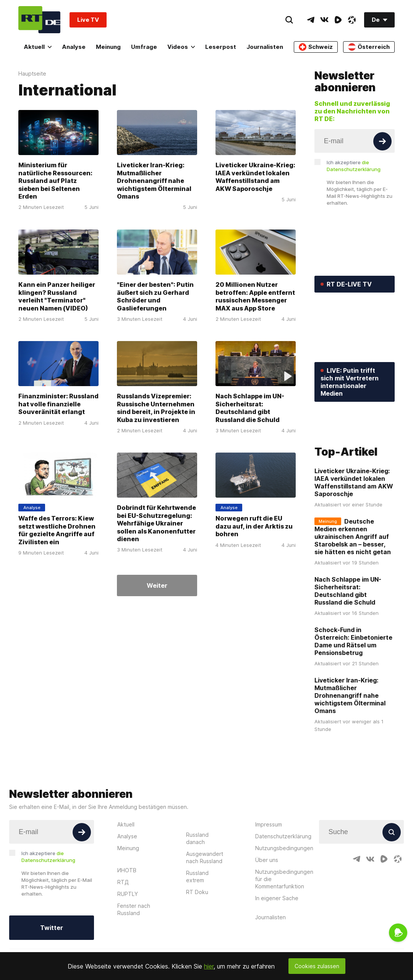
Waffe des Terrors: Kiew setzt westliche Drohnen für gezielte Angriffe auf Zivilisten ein (57, 530)
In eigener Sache (277, 934)
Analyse (74, 47)
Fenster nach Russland (134, 945)
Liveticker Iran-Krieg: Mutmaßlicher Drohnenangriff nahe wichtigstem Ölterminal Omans (154, 181)
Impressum (269, 860)
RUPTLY (128, 930)
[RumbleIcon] (338, 20)
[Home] (39, 20)
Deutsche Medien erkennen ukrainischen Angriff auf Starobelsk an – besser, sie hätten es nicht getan (353, 573)
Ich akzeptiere (354, 166)
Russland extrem (197, 912)
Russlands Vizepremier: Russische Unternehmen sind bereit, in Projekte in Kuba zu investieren (156, 408)
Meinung (108, 47)
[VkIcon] (324, 20)
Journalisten (265, 47)
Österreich (369, 47)
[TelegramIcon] (311, 20)
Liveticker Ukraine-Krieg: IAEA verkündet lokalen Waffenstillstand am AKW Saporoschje (255, 177)
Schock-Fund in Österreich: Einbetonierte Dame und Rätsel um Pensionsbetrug (353, 678)
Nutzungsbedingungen (284, 884)
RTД (123, 918)
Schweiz (316, 47)
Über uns (267, 896)
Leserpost (221, 47)
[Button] (382, 141)
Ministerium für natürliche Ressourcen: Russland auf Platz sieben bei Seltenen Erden (55, 181)
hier (209, 966)
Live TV (88, 20)
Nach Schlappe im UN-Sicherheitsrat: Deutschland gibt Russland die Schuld (250, 408)
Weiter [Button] (157, 585)
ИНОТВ (127, 906)
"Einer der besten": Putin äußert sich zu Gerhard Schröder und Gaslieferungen (155, 296)
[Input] (355, 141)
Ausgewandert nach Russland (205, 893)
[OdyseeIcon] (352, 20)
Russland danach (197, 874)
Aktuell (38, 47)
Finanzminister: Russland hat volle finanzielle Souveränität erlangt (58, 404)
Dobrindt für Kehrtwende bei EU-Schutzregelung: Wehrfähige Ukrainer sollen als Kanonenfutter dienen (156, 523)
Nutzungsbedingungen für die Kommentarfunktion (284, 915)
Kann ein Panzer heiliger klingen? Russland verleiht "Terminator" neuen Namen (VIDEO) (57, 296)
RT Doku (197, 928)
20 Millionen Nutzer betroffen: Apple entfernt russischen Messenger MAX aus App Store (255, 296)
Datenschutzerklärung (283, 872)
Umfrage (144, 47)
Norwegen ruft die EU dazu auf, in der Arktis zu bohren (254, 526)
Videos (181, 47)
